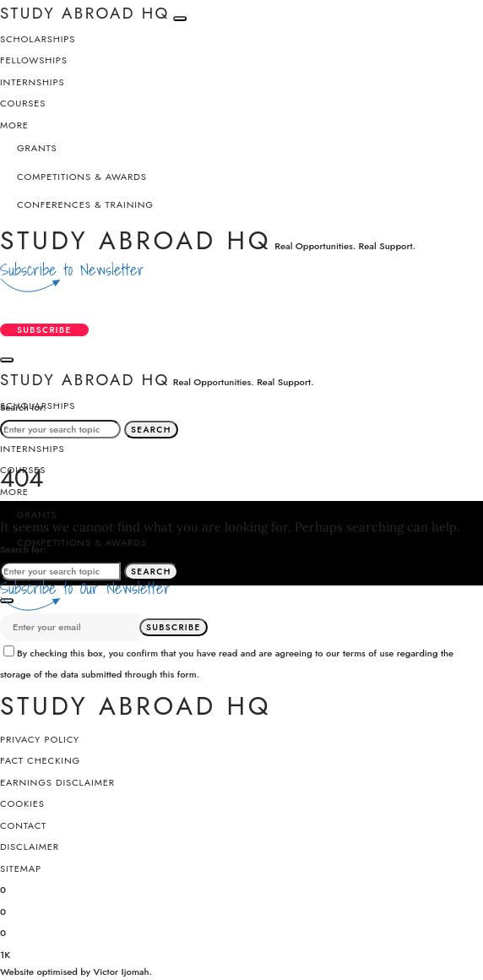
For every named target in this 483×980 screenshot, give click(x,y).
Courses (23, 103)
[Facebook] (3, 888)
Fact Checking (40, 760)
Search (151, 430)
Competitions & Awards (82, 177)
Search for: (23, 407)
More (14, 125)
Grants (37, 148)
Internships (33, 82)
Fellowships (34, 60)
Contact (23, 825)
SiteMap (21, 868)
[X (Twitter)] (3, 910)
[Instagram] (3, 931)
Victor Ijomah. (122, 972)
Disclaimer (30, 847)
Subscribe (44, 330)
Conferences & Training (85, 204)
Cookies (22, 803)
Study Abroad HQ (136, 240)
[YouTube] (5, 953)
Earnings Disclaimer (57, 782)
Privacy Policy (40, 739)
